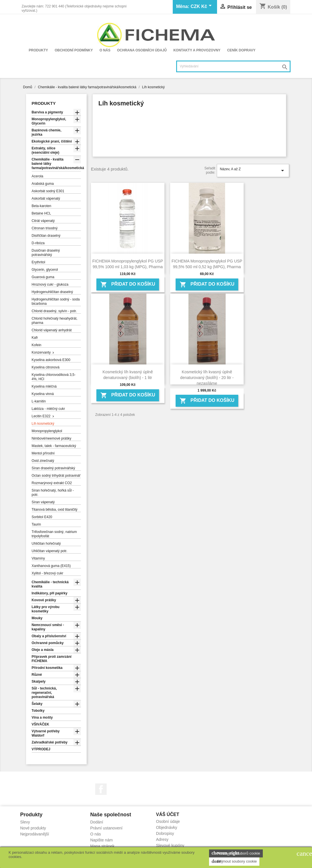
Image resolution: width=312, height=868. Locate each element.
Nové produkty (33, 828)
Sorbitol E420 (42, 517)
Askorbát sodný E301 (48, 191)
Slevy (25, 822)
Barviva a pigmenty (47, 112)
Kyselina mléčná (44, 386)
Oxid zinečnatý (43, 461)
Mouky (37, 618)
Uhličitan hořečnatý (46, 544)
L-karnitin (39, 401)
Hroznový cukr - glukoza (50, 284)
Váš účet (168, 814)
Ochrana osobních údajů (142, 50)
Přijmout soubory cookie (234, 861)
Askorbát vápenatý (46, 199)
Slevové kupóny (170, 845)
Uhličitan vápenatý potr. (50, 551)
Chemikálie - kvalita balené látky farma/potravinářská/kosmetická (56, 164)
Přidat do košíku (128, 284)
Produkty (38, 50)
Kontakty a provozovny (197, 50)
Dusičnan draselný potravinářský (46, 253)
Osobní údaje (168, 821)
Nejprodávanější (35, 834)
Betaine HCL (41, 213)
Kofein (37, 345)
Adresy (162, 839)
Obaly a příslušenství (49, 636)
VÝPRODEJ (41, 749)
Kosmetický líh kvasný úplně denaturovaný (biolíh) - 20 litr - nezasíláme (207, 378)
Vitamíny (38, 558)
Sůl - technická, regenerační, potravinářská (44, 693)
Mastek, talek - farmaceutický (54, 446)
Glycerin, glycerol (45, 270)
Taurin (36, 524)
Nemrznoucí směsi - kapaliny (48, 627)
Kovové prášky (44, 600)
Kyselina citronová (46, 367)
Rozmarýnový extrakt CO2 (52, 483)
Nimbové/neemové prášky (52, 438)
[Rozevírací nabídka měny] (202, 7)
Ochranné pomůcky (48, 643)
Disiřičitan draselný (46, 236)
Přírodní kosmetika (47, 668)
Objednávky (167, 827)
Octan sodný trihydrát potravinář (56, 476)
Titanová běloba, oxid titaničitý (55, 510)
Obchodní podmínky (74, 50)
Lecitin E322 (41, 416)
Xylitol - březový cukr (48, 573)
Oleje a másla (43, 650)
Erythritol (38, 262)
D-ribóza (38, 243)
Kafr (35, 338)
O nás (105, 50)
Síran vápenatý (43, 502)
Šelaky (37, 704)
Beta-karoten (42, 206)
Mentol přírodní (43, 453)
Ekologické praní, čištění (52, 141)
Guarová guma (43, 277)
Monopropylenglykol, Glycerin (49, 121)
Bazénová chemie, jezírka (47, 132)
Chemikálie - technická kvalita (50, 584)
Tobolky (38, 711)
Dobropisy (165, 833)
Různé (37, 675)
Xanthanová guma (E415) (51, 566)
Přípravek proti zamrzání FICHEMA (52, 659)
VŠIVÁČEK (40, 724)
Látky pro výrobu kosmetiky (46, 609)
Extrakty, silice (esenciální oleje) (46, 150)
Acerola (38, 176)
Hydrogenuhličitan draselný (52, 292)
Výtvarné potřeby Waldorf (46, 733)
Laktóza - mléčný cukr (48, 409)
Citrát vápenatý (43, 221)
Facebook (101, 789)
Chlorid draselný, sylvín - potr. (54, 311)
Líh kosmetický (43, 424)
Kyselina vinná (43, 394)
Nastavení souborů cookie (236, 853)
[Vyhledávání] (233, 66)
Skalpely (39, 681)
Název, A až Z (253, 171)
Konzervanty (41, 352)
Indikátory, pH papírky (50, 593)
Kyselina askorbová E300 (51, 360)
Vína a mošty (42, 717)
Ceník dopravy (241, 50)
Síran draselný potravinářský (53, 468)
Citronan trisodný (45, 228)
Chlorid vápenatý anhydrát (52, 330)
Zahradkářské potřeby (50, 742)
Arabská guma (43, 184)
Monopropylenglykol (47, 431)
